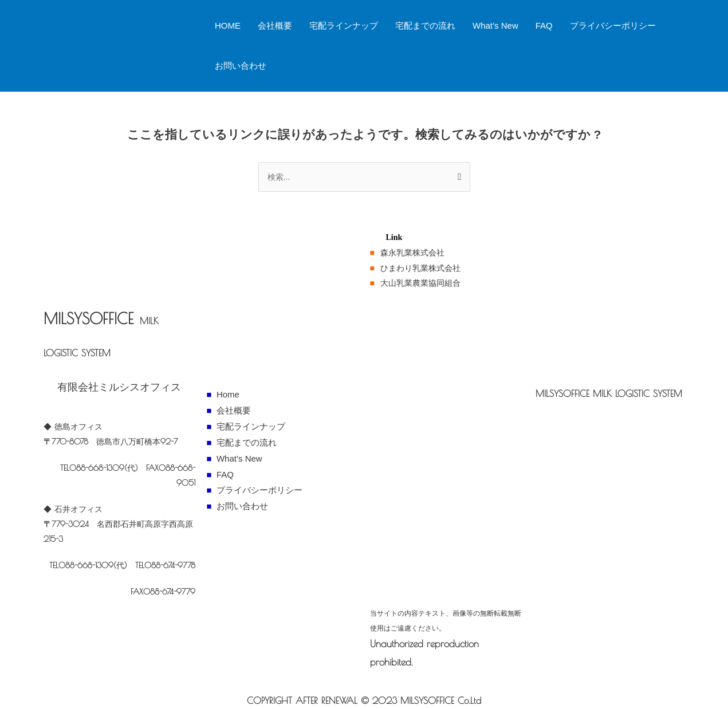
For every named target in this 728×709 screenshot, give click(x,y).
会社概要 (275, 25)
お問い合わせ (241, 66)
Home (228, 394)
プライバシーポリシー (613, 25)
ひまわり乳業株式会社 (420, 267)
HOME (228, 25)
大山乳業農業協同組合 (420, 282)
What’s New (495, 25)
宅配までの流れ (425, 25)
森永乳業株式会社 (412, 253)
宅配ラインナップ (344, 25)
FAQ (544, 25)
